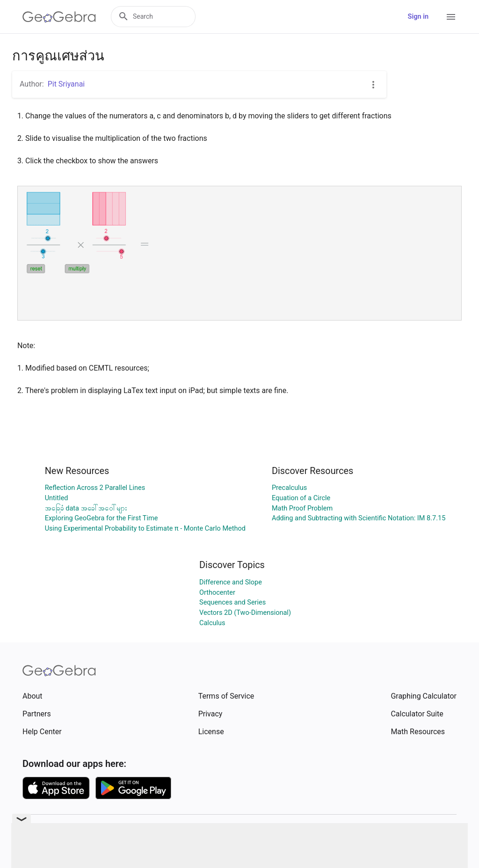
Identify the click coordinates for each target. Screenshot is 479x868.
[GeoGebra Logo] (59, 17)
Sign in (418, 17)
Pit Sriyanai (66, 84)
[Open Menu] (451, 17)
